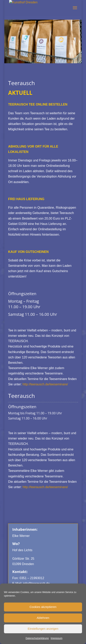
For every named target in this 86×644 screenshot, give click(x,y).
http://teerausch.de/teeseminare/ (45, 384)
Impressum (56, 638)
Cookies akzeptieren (43, 607)
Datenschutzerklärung (37, 638)
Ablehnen (43, 618)
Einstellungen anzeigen (43, 629)
